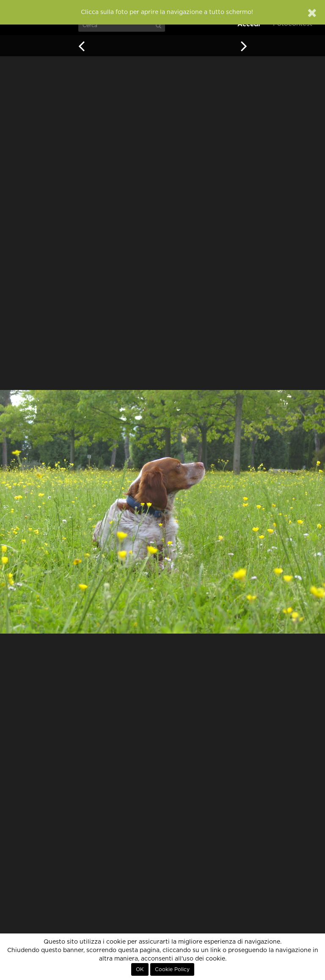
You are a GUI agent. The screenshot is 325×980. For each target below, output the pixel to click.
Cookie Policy (172, 969)
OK (140, 969)
